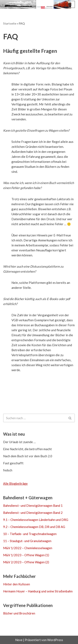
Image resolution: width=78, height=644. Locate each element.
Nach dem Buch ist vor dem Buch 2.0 (28, 456)
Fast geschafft (13, 463)
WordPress (55, 640)
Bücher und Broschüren (19, 613)
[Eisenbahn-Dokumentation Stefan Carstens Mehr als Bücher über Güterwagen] (17, 4)
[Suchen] (34, 418)
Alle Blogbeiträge (15, 483)
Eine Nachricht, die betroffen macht (27, 449)
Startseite (10, 23)
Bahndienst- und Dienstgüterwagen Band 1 (33, 506)
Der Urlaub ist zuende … (19, 442)
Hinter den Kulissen (17, 584)
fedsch (8, 470)
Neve (19, 640)
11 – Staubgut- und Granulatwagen (27, 541)
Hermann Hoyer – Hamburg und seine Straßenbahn (38, 591)
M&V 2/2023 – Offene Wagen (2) (26, 562)
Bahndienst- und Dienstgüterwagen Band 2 (33, 513)
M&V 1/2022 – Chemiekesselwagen (28, 548)
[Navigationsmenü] (70, 4)
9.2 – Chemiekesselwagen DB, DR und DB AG (34, 527)
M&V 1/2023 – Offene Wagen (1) (26, 555)
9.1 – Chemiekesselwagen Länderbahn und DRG (36, 520)
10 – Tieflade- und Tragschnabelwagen (30, 534)
